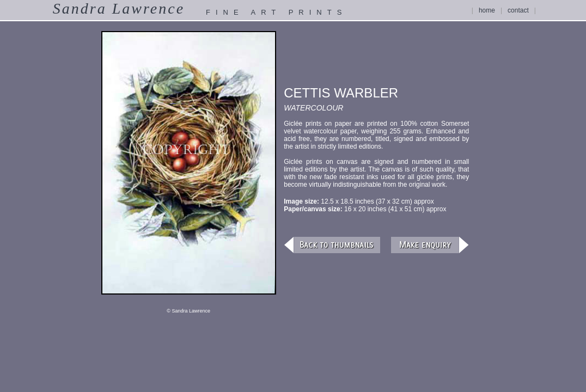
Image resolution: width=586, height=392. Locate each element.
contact (518, 10)
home (487, 10)
